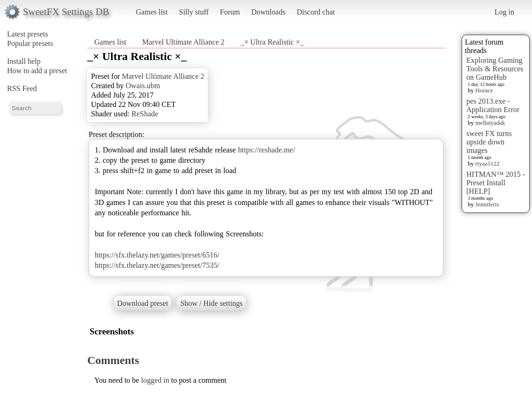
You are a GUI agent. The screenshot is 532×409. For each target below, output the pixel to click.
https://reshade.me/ (267, 150)
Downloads (268, 12)
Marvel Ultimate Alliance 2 (183, 42)
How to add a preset (37, 71)
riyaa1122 (487, 163)
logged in (155, 380)
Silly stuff (194, 12)
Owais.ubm (143, 86)
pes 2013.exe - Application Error (493, 105)
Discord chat (315, 12)
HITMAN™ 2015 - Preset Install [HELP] (496, 183)
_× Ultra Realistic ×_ (272, 42)
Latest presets (28, 34)
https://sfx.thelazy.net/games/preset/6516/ (157, 255)
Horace (484, 90)
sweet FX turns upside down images (489, 142)
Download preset (143, 303)
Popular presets (30, 43)
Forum (230, 12)
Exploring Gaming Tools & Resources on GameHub (495, 69)
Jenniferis (487, 204)
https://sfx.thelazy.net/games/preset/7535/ (157, 265)
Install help (24, 61)
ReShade (145, 114)
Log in (504, 12)
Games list (152, 12)
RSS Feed (22, 88)
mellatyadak (490, 123)
